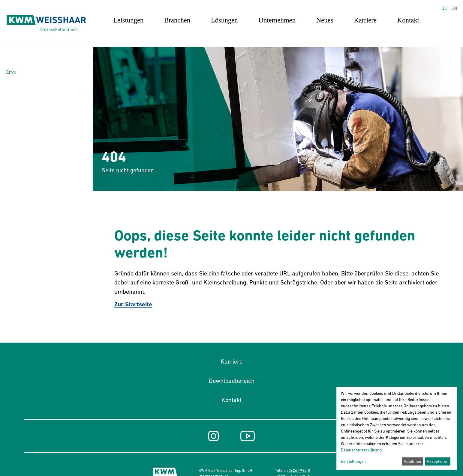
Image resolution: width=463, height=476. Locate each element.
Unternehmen (277, 20)
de (444, 8)
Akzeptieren (438, 461)
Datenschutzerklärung (361, 450)
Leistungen (128, 20)
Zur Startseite (133, 304)
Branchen (177, 20)
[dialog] (397, 428)
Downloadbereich (232, 381)
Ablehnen (412, 461)
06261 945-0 (299, 470)
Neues (325, 20)
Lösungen (224, 20)
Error (11, 72)
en (454, 8)
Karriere (365, 20)
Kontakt (408, 20)
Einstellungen (353, 461)
